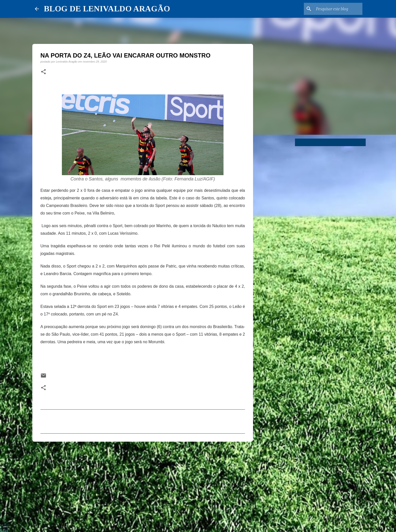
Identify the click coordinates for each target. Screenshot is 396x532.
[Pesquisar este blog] (336, 9)
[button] (43, 72)
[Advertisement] (143, 485)
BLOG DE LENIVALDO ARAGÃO (107, 9)
